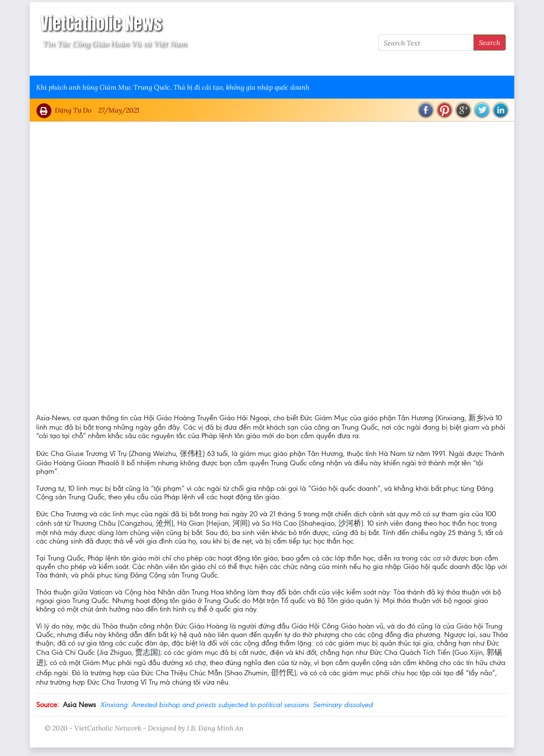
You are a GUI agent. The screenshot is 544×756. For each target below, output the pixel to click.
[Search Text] (426, 42)
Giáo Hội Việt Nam (122, 64)
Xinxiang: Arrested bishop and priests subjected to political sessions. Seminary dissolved (237, 705)
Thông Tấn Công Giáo (196, 64)
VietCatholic (261, 64)
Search (490, 42)
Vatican (69, 64)
